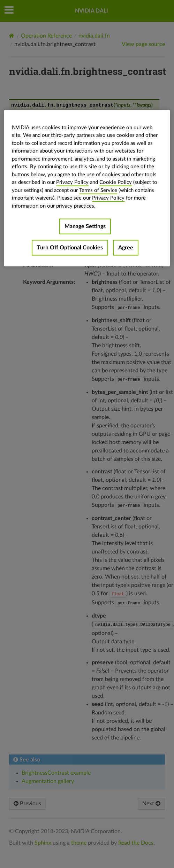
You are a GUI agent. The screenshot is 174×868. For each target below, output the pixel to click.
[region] (87, 188)
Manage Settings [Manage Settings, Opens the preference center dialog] (85, 226)
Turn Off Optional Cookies (70, 248)
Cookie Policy (116, 182)
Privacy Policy (72, 182)
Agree (126, 248)
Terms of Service (98, 190)
